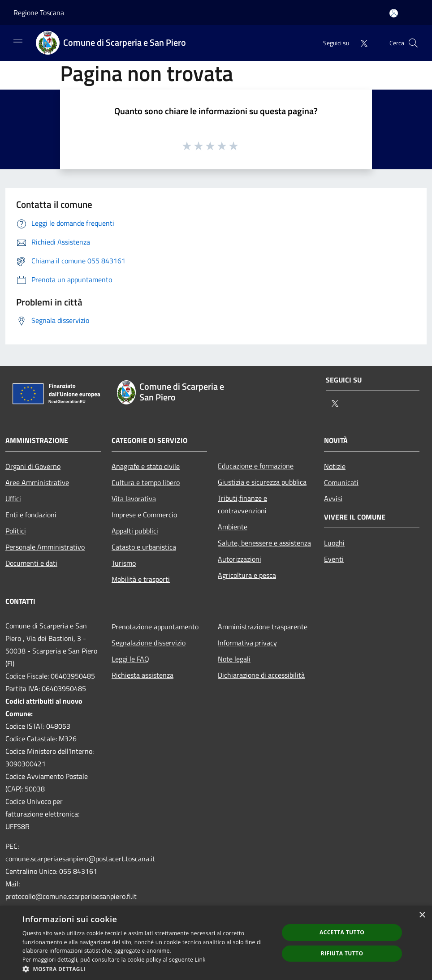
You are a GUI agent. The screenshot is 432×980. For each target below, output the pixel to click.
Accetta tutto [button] (342, 932)
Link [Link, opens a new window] (200, 960)
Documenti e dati (31, 563)
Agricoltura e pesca (247, 575)
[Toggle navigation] (18, 42)
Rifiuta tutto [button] (342, 953)
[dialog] (216, 943)
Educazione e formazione (256, 466)
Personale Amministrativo (45, 547)
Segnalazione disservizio (149, 643)
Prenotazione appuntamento (155, 627)
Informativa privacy (247, 643)
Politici (16, 531)
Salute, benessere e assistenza (264, 543)
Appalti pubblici (135, 531)
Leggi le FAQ (130, 659)
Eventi (334, 559)
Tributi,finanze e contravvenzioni (242, 504)
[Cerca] (413, 43)
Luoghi (334, 543)
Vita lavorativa (134, 499)
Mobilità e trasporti (141, 579)
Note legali (234, 659)
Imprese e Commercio (144, 515)
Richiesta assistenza (143, 675)
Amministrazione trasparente (263, 627)
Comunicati (341, 482)
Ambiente (233, 527)
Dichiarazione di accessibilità (261, 675)
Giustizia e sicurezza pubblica (262, 482)
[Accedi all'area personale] (394, 13)
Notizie (335, 466)
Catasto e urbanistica (144, 547)
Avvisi (333, 499)
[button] (147, 969)
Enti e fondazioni (31, 515)
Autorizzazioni (240, 559)
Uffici (13, 499)
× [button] (422, 915)
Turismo (124, 563)
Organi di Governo (33, 466)
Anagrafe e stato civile (146, 466)
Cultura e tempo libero (146, 482)
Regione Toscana (39, 13)
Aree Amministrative (37, 482)
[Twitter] (360, 43)
